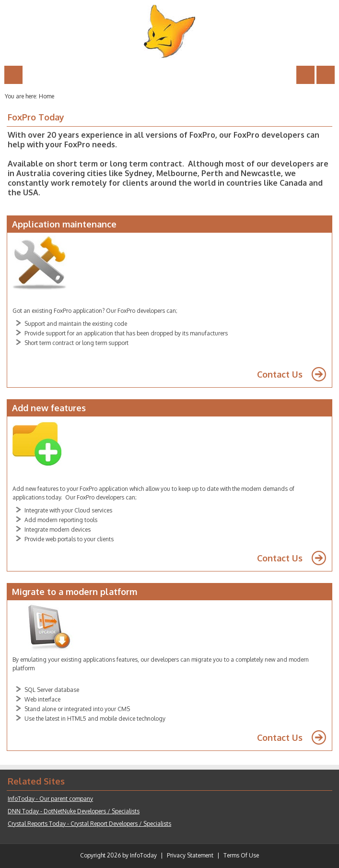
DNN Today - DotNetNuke (74, 811)
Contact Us (280, 374)
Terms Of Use (241, 855)
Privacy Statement (190, 855)
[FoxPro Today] (170, 31)
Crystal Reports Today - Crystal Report (89, 824)
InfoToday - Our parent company (50, 799)
